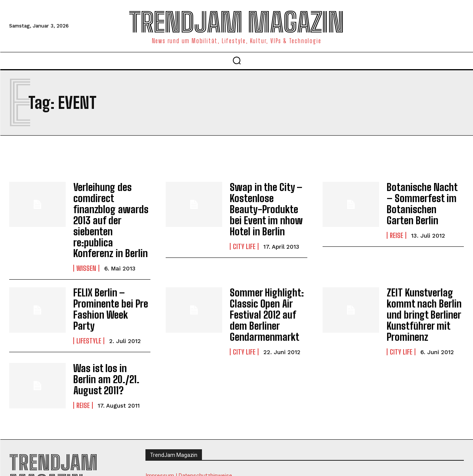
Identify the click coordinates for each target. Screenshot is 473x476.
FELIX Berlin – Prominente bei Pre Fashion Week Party (109, 277)
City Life (244, 241)
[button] (237, 60)
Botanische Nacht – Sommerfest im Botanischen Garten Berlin (422, 202)
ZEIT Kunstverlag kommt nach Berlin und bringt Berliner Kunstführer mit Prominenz (421, 286)
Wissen (86, 241)
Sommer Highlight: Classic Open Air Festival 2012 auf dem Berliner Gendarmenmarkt (263, 286)
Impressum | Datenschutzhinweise (189, 444)
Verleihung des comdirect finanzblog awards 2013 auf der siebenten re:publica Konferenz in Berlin (112, 207)
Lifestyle (89, 301)
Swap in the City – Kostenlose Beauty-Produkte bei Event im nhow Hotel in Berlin (265, 207)
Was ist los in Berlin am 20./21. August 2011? (108, 347)
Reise (396, 231)
